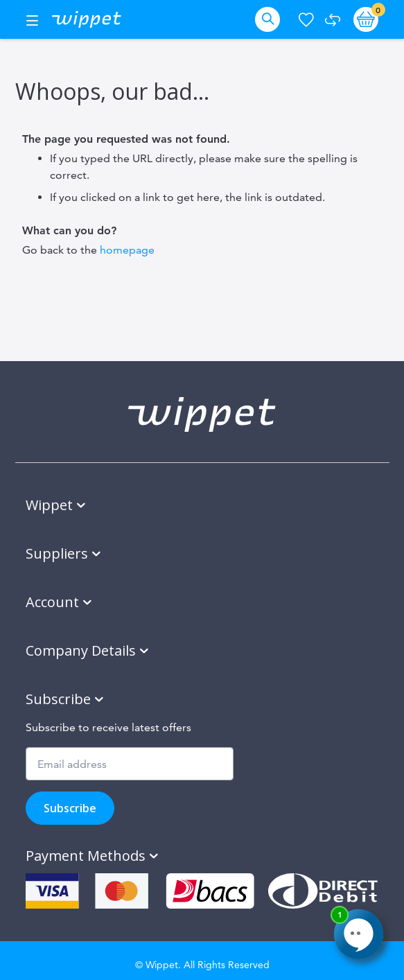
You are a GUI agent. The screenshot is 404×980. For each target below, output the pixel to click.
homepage (127, 250)
